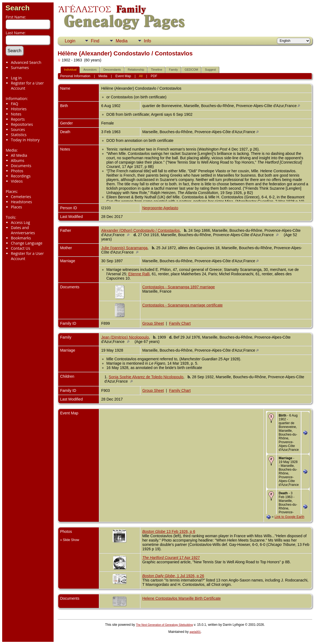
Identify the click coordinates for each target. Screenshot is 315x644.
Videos (17, 181)
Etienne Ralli (139, 274)
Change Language (27, 243)
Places (16, 207)
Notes (16, 114)
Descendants (112, 70)
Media (122, 41)
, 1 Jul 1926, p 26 (173, 576)
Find (95, 41)
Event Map (123, 76)
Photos (17, 171)
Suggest (210, 70)
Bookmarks (21, 238)
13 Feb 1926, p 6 (169, 532)
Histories (19, 109)
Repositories (22, 124)
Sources (18, 129)
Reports (18, 119)
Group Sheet (153, 323)
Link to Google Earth (289, 517)
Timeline (157, 70)
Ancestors (90, 70)
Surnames (20, 68)
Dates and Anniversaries (23, 230)
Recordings (21, 176)
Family (173, 70)
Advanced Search (26, 62)
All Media (19, 155)
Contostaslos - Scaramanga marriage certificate (183, 305)
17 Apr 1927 (171, 558)
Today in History (25, 140)
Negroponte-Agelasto (160, 208)
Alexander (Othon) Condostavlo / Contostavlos (140, 230)
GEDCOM (192, 70)
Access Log (20, 222)
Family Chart (180, 323)
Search (18, 8)
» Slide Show (70, 540)
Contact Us (21, 248)
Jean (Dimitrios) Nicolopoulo (125, 337)
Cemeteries (21, 197)
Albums (18, 160)
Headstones (21, 202)
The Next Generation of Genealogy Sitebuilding (165, 625)
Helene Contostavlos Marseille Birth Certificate (182, 598)
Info (148, 41)
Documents (21, 166)
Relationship (136, 70)
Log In (16, 78)
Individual (70, 70)
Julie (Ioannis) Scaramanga (124, 248)
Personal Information (75, 76)
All (141, 76)
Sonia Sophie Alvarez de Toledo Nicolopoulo (146, 377)
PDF (154, 76)
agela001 (195, 632)
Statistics (19, 135)
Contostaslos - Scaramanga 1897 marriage (179, 287)
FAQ (15, 104)
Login (70, 41)
